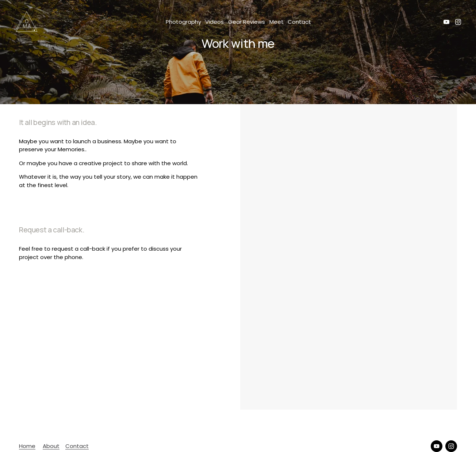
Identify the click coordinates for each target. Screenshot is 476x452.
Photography (183, 22)
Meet (277, 22)
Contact (299, 22)
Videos (214, 22)
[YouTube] (446, 22)
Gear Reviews (247, 22)
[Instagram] (458, 22)
